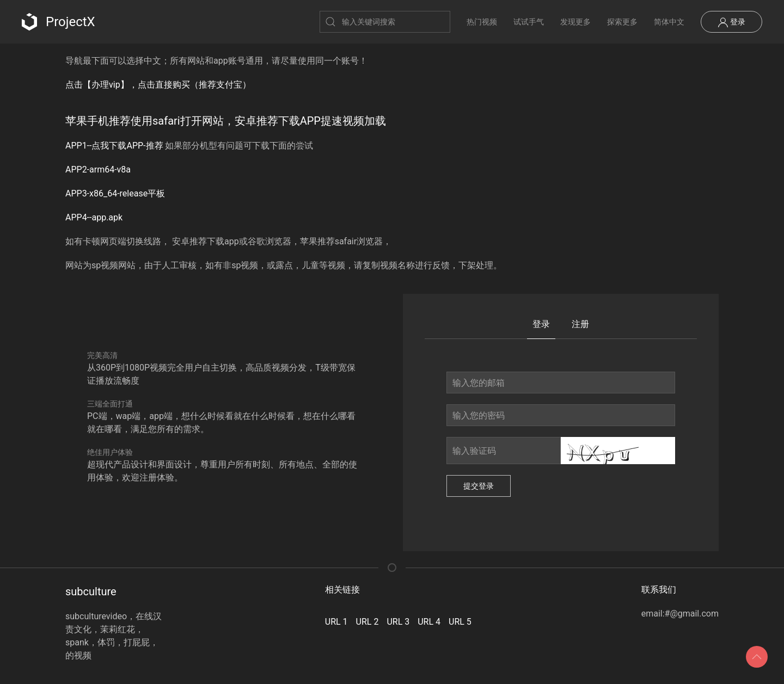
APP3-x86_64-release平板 (115, 193)
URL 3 (398, 622)
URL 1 (336, 622)
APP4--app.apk (94, 217)
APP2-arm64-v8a (98, 170)
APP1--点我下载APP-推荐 (114, 146)
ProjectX (59, 22)
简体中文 (669, 22)
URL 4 (429, 622)
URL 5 (460, 622)
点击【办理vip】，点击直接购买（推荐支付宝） (158, 85)
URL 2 (367, 622)
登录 (731, 22)
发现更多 (575, 22)
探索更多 (622, 22)
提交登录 (479, 486)
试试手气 (529, 22)
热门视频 (482, 22)
